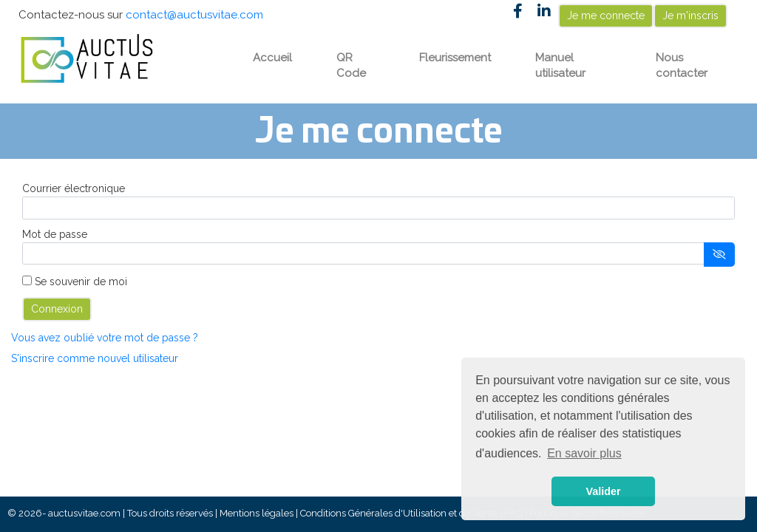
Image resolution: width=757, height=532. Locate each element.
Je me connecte (606, 16)
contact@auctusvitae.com (194, 15)
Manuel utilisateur (560, 65)
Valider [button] (603, 491)
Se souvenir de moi (81, 282)
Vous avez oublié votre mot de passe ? (105, 338)
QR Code (351, 65)
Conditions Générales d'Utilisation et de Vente (399, 513)
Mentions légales (257, 513)
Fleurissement (455, 58)
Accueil (272, 58)
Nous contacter (682, 65)
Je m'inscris (690, 16)
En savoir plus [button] (584, 453)
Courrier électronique (74, 188)
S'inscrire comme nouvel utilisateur (95, 358)
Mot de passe (55, 234)
